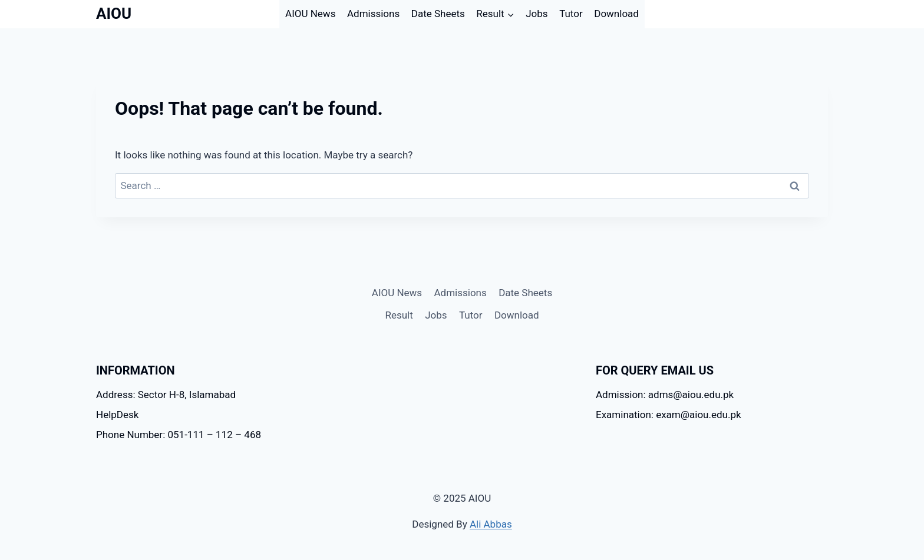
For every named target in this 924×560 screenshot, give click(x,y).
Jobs (537, 14)
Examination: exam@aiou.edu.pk (669, 415)
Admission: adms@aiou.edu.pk (665, 395)
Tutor (571, 14)
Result (399, 315)
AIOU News (310, 14)
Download (616, 14)
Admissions (373, 14)
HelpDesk (117, 415)
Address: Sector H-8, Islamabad (166, 395)
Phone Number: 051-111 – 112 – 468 (179, 435)
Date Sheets (438, 14)
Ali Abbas (491, 524)
